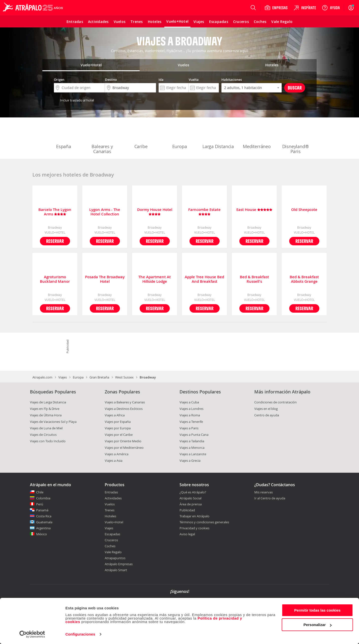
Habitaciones (232, 80)
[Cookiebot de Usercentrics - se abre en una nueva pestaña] (32, 634)
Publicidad (187, 510)
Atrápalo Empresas (119, 564)
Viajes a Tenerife (191, 422)
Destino (111, 80)
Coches (110, 546)
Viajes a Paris (189, 428)
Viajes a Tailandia (192, 441)
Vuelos (110, 504)
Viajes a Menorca (192, 448)
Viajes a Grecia (190, 460)
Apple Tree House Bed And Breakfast (204, 279)
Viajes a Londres (191, 409)
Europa (179, 136)
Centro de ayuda (267, 415)
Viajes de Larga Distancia (48, 402)
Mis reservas (264, 492)
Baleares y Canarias (102, 139)
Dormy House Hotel (155, 212)
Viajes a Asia (114, 460)
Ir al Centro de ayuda (270, 498)
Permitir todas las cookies (317, 610)
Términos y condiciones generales (204, 522)
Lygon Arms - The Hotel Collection (105, 212)
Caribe (141, 136)
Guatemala (44, 522)
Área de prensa (191, 504)
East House (254, 210)
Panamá (42, 510)
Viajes (63, 377)
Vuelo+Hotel (114, 522)
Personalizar (317, 625)
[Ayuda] (331, 8)
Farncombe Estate (204, 212)
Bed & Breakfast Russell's (254, 279)
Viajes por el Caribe (119, 435)
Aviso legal (187, 534)
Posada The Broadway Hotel (105, 279)
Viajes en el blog (266, 409)
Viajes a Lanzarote (193, 454)
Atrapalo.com (42, 377)
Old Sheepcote (304, 210)
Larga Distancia (218, 136)
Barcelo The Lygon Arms (55, 212)
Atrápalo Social (190, 498)
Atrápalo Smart (116, 570)
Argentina (43, 528)
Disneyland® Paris (296, 139)
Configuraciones (80, 634)
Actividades (113, 498)
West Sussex (124, 377)
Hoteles (110, 516)
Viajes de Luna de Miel (46, 428)
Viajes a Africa (115, 415)
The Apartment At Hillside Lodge (155, 279)
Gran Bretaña (99, 377)
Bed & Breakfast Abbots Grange (304, 279)
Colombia (43, 498)
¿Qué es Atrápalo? (193, 492)
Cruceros (111, 540)
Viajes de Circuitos (43, 435)
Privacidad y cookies (194, 528)
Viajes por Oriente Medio (123, 441)
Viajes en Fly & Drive (45, 409)
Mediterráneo (257, 136)
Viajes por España (118, 422)
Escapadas (112, 534)
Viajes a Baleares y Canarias (125, 402)
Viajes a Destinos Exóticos (124, 409)
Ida (161, 80)
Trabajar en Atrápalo (194, 516)
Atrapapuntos (115, 558)
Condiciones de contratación (275, 402)
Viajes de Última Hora (46, 415)
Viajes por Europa (118, 428)
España (64, 136)
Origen (59, 80)
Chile (40, 492)
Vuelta (194, 80)
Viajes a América (117, 454)
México (42, 534)
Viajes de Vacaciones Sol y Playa (53, 422)
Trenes (110, 510)
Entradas (111, 492)
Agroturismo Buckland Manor (55, 279)
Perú (40, 504)
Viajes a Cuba (189, 402)
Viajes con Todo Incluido (48, 441)
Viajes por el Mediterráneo (124, 448)
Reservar (55, 241)
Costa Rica (44, 516)
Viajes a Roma (190, 415)
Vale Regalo (113, 552)
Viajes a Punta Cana (194, 435)
